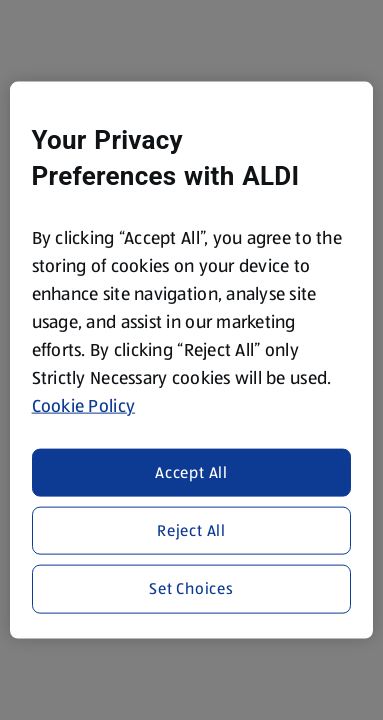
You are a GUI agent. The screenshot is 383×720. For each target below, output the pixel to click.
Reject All (191, 530)
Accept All (191, 471)
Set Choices (191, 588)
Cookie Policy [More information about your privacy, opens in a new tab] (84, 406)
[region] (192, 360)
